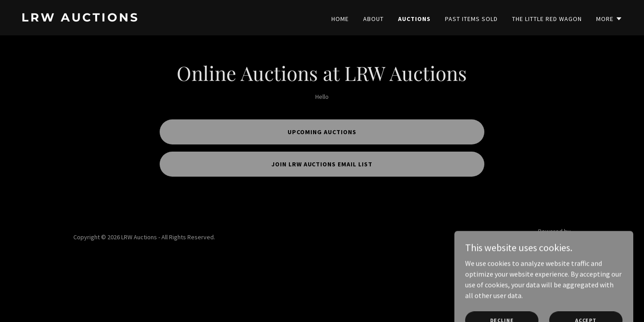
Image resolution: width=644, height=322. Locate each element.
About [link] (373, 19)
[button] (609, 19)
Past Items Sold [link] (471, 19)
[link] (168, 19)
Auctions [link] (414, 19)
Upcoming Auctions (322, 132)
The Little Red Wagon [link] (547, 19)
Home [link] (340, 19)
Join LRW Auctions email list (322, 164)
